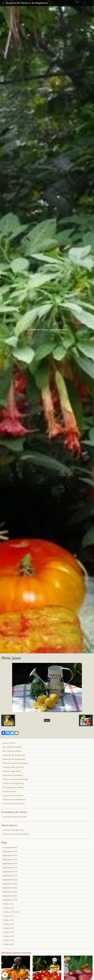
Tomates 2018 (8, 932)
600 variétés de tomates (12, 747)
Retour (47, 720)
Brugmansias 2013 (10, 851)
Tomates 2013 (8, 908)
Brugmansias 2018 (10, 872)
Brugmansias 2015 (10, 859)
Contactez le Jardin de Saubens (15, 817)
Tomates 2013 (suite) (11, 912)
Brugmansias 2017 (10, 868)
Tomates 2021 (8, 944)
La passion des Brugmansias (14, 755)
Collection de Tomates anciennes (16, 834)
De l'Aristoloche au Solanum (14, 804)
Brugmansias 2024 (10, 896)
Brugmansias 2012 (10, 847)
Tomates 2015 (8, 920)
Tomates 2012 (8, 904)
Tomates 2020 (8, 940)
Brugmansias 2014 (10, 855)
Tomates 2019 (8, 936)
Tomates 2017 (8, 928)
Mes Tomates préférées (12, 751)
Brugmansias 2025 (10, 900)
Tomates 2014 (8, 916)
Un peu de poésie (9, 791)
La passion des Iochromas (13, 795)
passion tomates (9, 743)
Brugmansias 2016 (10, 863)
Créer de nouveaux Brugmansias (15, 763)
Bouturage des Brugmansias (14, 759)
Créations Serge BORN (12, 771)
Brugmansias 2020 (10, 880)
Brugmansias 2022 (10, 888)
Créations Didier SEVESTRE (13, 767)
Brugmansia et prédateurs (13, 775)
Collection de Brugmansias (13, 783)
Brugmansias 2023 (10, 892)
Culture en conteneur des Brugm (15, 779)
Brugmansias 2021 (10, 884)
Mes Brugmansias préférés (13, 787)
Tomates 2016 (8, 924)
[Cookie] (5, 975)
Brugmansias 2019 (10, 876)
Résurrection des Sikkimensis (14, 799)
